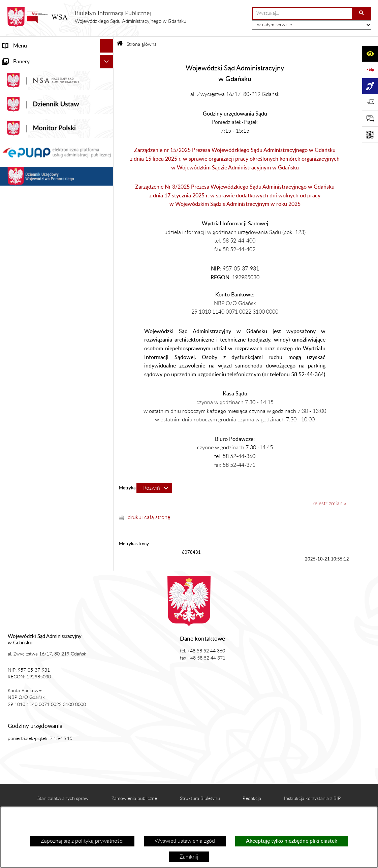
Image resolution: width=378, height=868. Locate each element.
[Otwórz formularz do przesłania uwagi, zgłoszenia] (370, 118)
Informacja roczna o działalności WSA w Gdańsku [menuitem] (50, 198)
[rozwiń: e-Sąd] (108, 154)
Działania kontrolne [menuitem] (25, 294)
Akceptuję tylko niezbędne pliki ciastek (292, 841)
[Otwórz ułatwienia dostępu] (370, 54)
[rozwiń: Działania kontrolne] (108, 294)
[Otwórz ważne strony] (370, 102)
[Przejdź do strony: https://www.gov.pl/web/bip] (370, 70)
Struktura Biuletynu (200, 799)
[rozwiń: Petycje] (108, 181)
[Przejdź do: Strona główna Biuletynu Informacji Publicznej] (120, 44)
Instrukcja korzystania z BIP (312, 799)
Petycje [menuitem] (11, 181)
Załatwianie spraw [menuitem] (24, 140)
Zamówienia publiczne (134, 799)
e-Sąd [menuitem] (9, 154)
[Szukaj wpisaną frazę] (362, 13)
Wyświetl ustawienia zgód (185, 841)
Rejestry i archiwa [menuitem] (23, 267)
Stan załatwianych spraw (63, 799)
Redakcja (252, 799)
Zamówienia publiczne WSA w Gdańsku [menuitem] (49, 280)
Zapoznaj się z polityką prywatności (82, 841)
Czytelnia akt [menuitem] (18, 167)
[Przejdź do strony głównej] (97, 17)
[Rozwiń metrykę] (154, 488)
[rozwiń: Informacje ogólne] (108, 73)
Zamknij (189, 857)
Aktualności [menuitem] (16, 86)
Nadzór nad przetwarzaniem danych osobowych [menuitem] (45, 249)
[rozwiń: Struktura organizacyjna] (108, 127)
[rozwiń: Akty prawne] (108, 100)
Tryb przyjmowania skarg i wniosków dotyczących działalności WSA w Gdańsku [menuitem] (45, 224)
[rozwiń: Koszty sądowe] (108, 113)
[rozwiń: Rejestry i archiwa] (108, 267)
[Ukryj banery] (107, 358)
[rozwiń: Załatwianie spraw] (108, 140)
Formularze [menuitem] (16, 342)
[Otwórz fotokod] (370, 134)
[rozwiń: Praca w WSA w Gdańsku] (108, 307)
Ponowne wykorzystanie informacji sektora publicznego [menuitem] (43, 325)
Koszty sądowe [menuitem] (20, 113)
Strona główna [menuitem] (20, 59)
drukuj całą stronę (149, 517)
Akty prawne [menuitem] (17, 100)
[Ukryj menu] (107, 46)
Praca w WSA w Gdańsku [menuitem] (32, 307)
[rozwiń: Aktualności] (108, 86)
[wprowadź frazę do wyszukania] (302, 13)
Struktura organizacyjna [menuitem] (30, 127)
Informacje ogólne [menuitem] (24, 73)
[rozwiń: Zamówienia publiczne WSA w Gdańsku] (108, 280)
